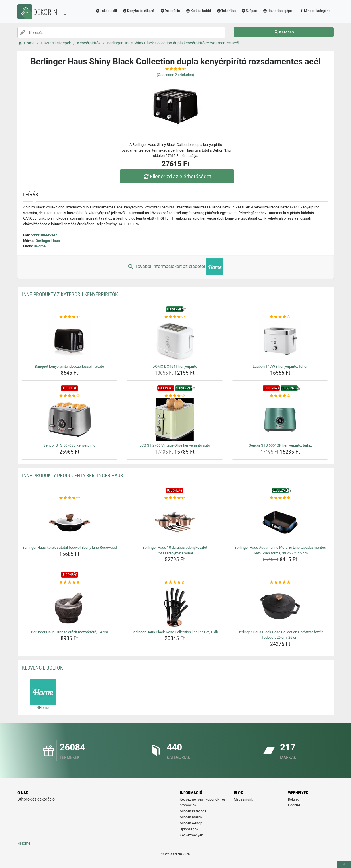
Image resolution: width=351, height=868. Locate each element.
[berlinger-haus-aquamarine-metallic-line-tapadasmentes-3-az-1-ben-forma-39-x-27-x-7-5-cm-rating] (280, 498)
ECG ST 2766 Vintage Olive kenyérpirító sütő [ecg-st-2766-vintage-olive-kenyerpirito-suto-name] (175, 445)
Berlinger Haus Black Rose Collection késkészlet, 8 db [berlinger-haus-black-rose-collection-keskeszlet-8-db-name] (175, 632)
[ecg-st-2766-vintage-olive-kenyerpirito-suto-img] (175, 420)
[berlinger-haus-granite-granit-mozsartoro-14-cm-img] (70, 607)
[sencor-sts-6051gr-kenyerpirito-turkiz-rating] (280, 396)
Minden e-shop (191, 823)
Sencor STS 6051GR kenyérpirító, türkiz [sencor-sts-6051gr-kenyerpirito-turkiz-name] (280, 445)
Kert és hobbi (198, 11)
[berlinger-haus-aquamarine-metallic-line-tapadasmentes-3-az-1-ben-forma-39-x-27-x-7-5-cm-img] (280, 522)
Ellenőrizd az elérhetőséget (177, 176)
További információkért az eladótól (175, 267)
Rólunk (293, 799)
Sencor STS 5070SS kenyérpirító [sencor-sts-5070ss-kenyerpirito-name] (69, 445)
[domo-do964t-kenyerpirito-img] (175, 341)
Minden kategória (315, 11)
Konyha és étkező (138, 11)
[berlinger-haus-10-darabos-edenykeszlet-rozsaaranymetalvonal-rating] (175, 498)
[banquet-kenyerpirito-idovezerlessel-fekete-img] (70, 341)
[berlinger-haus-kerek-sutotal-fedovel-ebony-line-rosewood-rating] (70, 498)
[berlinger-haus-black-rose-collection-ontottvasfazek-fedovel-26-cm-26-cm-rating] (280, 582)
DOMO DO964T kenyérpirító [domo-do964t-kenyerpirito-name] (175, 366)
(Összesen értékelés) (175, 75)
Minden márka (191, 817)
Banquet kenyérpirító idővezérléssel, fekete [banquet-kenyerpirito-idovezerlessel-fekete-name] (69, 366)
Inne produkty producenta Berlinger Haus (72, 475)
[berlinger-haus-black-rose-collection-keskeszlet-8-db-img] (175, 607)
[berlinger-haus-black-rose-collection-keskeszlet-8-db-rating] (175, 582)
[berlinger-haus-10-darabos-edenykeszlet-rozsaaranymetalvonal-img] (175, 522)
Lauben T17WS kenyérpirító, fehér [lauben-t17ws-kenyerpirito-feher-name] (280, 366)
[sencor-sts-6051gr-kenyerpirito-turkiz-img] (280, 420)
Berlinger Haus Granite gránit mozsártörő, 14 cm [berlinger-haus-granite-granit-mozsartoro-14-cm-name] (70, 632)
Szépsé (249, 11)
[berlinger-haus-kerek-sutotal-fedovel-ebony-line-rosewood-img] (70, 522)
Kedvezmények (191, 835)
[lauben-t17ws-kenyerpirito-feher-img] (280, 341)
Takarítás (226, 11)
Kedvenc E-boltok (42, 668)
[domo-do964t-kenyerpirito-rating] (175, 317)
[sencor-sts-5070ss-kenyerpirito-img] (70, 420)
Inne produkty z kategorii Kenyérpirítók (70, 294)
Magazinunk (243, 799)
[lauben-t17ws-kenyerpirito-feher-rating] (280, 317)
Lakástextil (106, 11)
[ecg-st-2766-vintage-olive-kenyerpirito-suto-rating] (175, 396)
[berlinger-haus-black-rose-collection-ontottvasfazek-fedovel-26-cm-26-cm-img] (280, 607)
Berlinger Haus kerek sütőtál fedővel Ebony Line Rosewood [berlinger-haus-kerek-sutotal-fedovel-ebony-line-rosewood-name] (70, 547)
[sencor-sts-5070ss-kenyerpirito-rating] (70, 396)
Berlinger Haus (48, 241)
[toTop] (344, 865)
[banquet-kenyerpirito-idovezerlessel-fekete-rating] (70, 317)
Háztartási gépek (278, 11)
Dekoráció (170, 11)
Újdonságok (189, 829)
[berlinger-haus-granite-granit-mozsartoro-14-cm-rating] (70, 582)
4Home (40, 246)
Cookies (294, 805)
